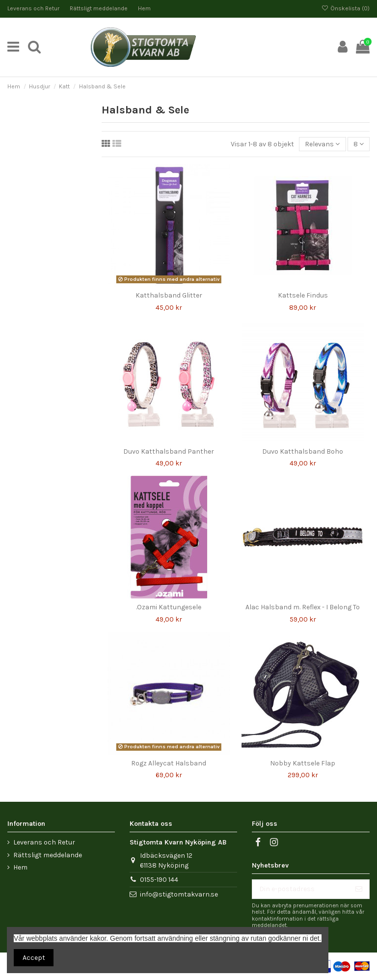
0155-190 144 (159, 880)
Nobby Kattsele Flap (303, 763)
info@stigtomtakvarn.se (179, 894)
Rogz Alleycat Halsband (169, 763)
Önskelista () (346, 8)
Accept (34, 958)
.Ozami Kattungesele (169, 607)
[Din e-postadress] (300, 889)
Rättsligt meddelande (99, 8)
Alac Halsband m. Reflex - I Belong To (303, 607)
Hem (144, 8)
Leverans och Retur (34, 8)
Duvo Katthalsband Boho (303, 451)
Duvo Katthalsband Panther (169, 451)
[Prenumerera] (359, 889)
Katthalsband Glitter (169, 295)
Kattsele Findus (303, 295)
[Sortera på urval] (322, 144)
